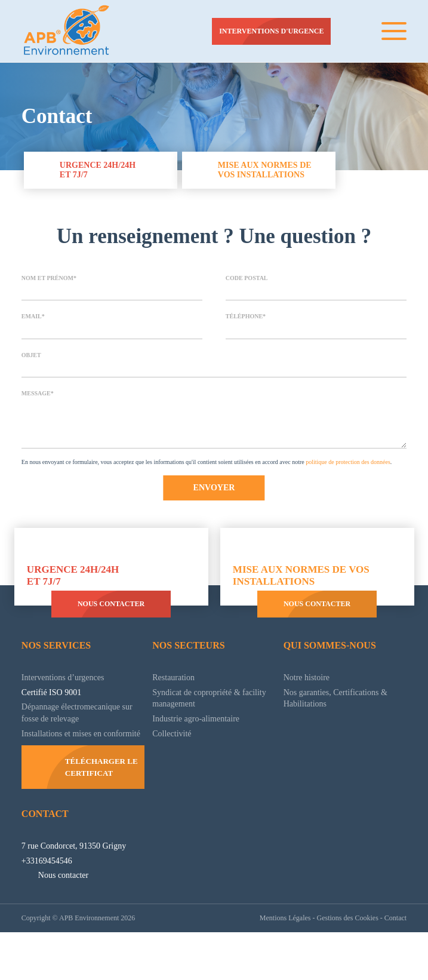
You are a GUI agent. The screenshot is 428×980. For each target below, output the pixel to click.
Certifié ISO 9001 (56, 720)
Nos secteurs (190, 673)
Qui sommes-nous (333, 673)
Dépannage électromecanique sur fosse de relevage (81, 741)
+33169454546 (50, 908)
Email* (33, 320)
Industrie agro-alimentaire (205, 746)
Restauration (178, 705)
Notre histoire (311, 705)
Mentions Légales (267, 965)
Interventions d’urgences (71, 705)
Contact (45, 850)
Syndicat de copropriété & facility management (205, 726)
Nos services (58, 673)
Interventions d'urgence (270, 31)
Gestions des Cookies (339, 965)
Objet (32, 360)
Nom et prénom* (49, 281)
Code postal (247, 281)
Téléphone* (245, 320)
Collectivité (174, 761)
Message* (37, 400)
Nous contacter (110, 632)
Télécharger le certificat (100, 806)
